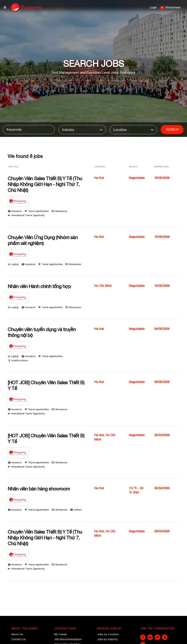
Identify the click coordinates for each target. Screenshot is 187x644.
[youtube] (165, 637)
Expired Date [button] (161, 167)
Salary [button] (133, 167)
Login (153, 7)
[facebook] (143, 637)
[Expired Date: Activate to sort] (167, 167)
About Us (17, 634)
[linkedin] (150, 637)
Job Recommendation (68, 639)
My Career (61, 634)
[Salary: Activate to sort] (142, 167)
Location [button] (100, 167)
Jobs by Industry (108, 639)
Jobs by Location (108, 634)
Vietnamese (173, 7)
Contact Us (18, 639)
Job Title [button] (13, 167)
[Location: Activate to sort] (112, 167)
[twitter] (157, 637)
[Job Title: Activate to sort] (51, 167)
